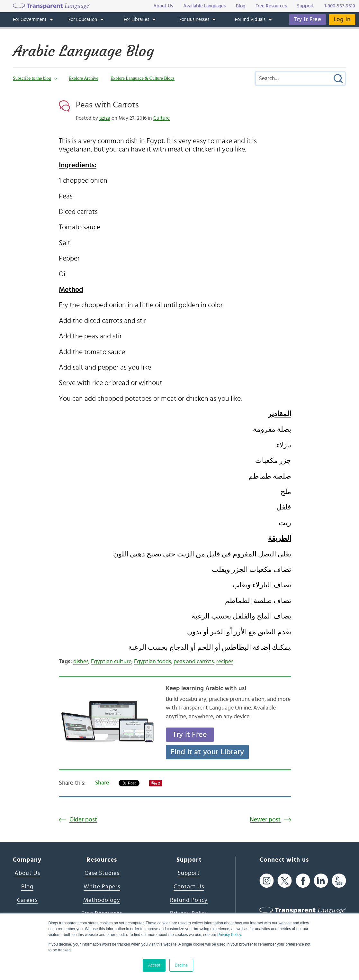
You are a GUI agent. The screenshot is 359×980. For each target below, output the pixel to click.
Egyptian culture (111, 662)
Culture (162, 118)
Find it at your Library (207, 752)
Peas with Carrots (107, 105)
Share (102, 783)
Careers (27, 900)
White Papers (102, 887)
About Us (27, 873)
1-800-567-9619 (340, 6)
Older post (83, 820)
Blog (27, 887)
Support (189, 873)
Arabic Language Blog (83, 51)
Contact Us (189, 887)
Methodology (102, 900)
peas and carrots (194, 662)
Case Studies (102, 873)
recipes (225, 662)
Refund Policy (189, 900)
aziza (105, 118)
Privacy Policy (229, 935)
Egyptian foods (153, 662)
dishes (81, 662)
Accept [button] (154, 965)
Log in (342, 19)
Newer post (265, 820)
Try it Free (307, 19)
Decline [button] (181, 965)
